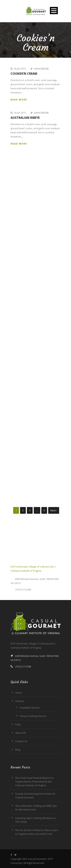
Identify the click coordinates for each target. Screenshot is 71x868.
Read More (19, 100)
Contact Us (21, 741)
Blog (18, 750)
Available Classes (30, 708)
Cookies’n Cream (24, 74)
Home (19, 693)
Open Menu (54, 11)
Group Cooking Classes (33, 716)
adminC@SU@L (41, 69)
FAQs (18, 724)
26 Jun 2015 (20, 69)
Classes (20, 701)
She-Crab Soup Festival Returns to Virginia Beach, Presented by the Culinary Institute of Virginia (34, 782)
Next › (54, 510)
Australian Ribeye (25, 118)
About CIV (21, 733)
